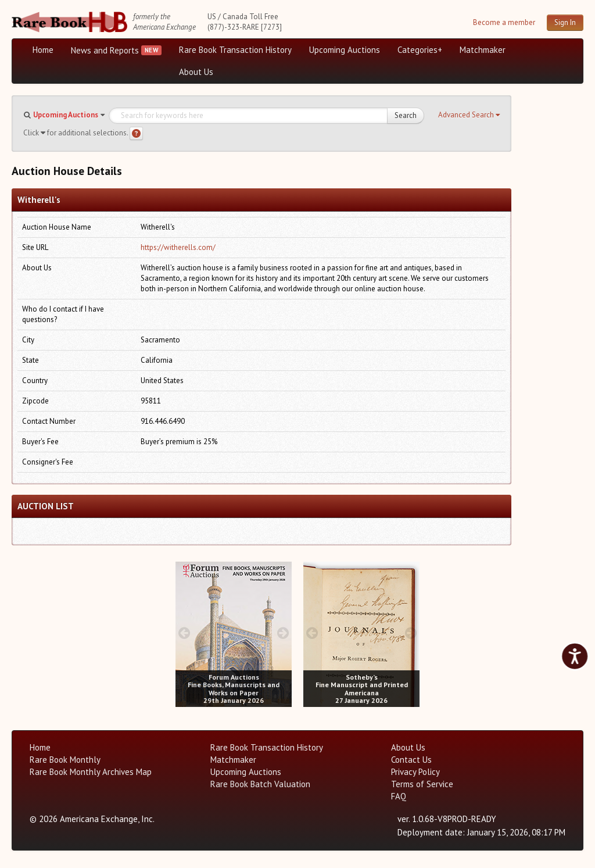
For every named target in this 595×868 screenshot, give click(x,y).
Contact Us (411, 760)
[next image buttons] (283, 633)
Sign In (565, 22)
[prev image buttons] (184, 633)
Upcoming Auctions (345, 50)
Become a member (504, 22)
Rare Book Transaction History (235, 50)
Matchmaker (483, 50)
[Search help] (136, 133)
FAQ (399, 796)
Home (43, 50)
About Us (196, 72)
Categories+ (420, 50)
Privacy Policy (415, 772)
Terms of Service (422, 784)
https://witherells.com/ (178, 247)
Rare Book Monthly (65, 760)
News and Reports (105, 50)
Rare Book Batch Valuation (260, 784)
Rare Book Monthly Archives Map (91, 772)
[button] (469, 115)
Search (406, 115)
